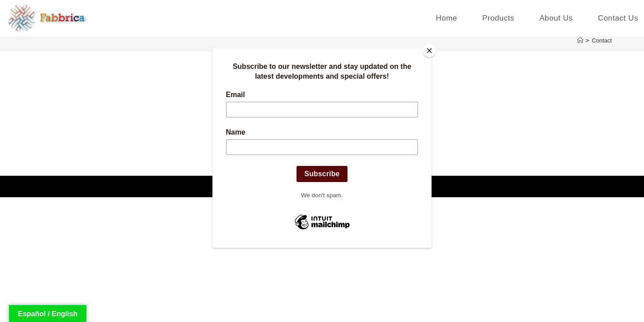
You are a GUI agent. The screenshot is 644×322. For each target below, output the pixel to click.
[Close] (429, 51)
